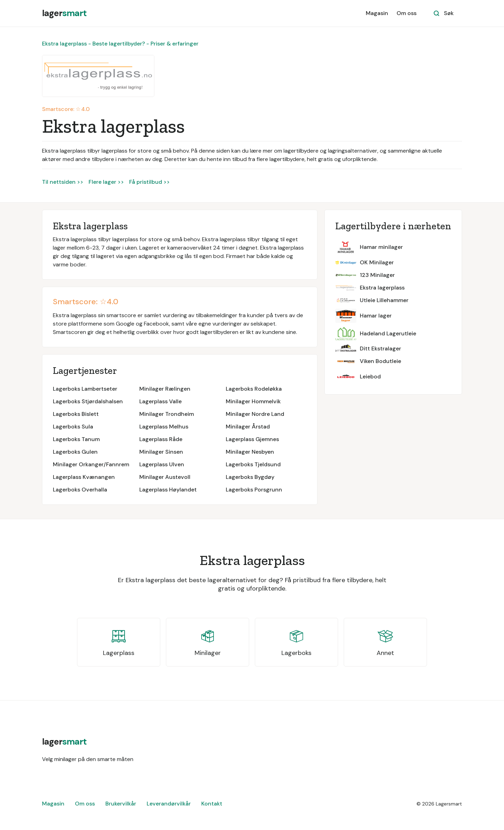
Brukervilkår (121, 804)
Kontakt (212, 804)
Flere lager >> (106, 182)
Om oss (407, 13)
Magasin (377, 13)
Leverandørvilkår (169, 804)
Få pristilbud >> (149, 182)
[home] (64, 13)
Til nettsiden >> (63, 182)
